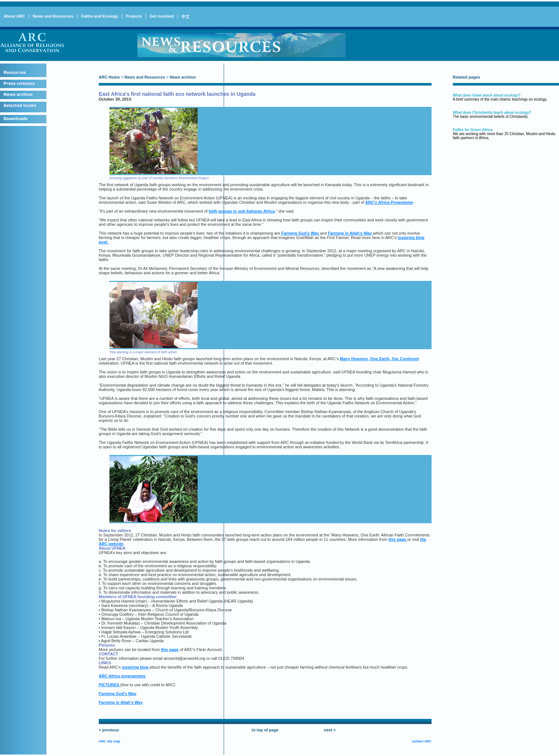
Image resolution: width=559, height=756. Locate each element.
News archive (183, 77)
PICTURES (110, 685)
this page (398, 539)
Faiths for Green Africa (473, 130)
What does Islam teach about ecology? (487, 95)
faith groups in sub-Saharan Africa (242, 211)
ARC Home (109, 77)
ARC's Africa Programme (389, 202)
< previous (109, 730)
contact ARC (422, 741)
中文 (185, 17)
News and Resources (53, 16)
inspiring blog (136, 667)
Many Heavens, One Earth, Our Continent (379, 359)
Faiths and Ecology (100, 16)
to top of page (265, 730)
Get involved (162, 16)
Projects (134, 16)
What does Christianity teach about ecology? (492, 113)
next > (330, 730)
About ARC (14, 16)
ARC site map (110, 741)
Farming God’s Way (301, 233)
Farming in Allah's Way (351, 233)
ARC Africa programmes (122, 676)
